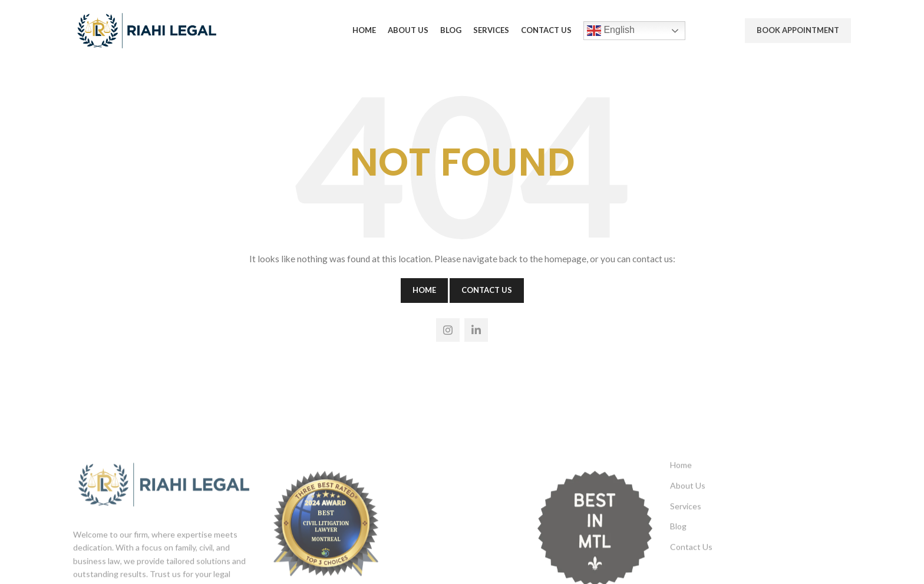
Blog (678, 573)
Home (424, 290)
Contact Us (487, 290)
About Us (688, 532)
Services (686, 552)
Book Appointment (798, 30)
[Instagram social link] (448, 330)
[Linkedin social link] (476, 330)
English (611, 31)
